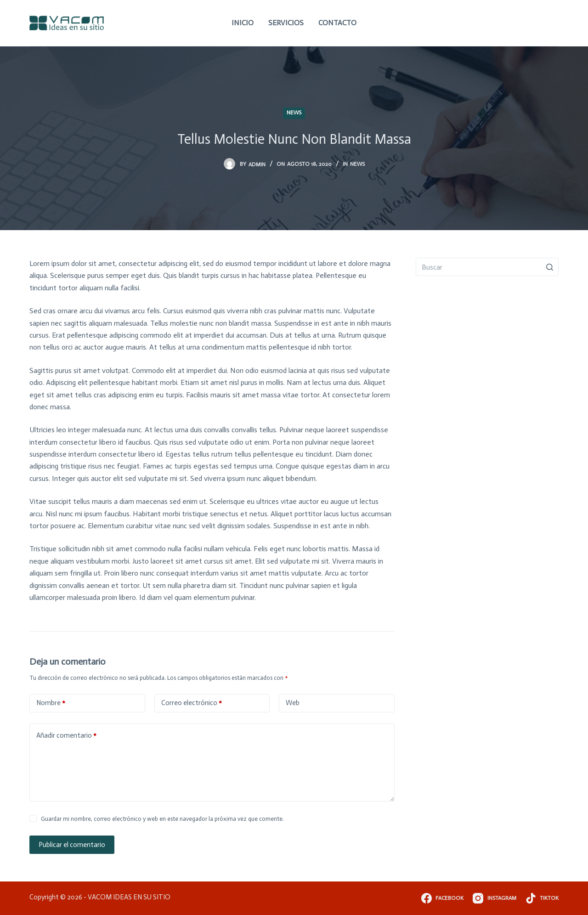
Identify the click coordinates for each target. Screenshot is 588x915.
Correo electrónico (192, 703)
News (294, 113)
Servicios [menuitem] (286, 23)
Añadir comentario (66, 736)
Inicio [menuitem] (243, 23)
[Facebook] (442, 898)
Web (293, 703)
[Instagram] (494, 898)
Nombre (51, 703)
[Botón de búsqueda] (549, 267)
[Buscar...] (487, 267)
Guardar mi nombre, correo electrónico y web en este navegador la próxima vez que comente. (162, 819)
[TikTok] (542, 898)
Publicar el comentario (72, 845)
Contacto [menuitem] (337, 23)
